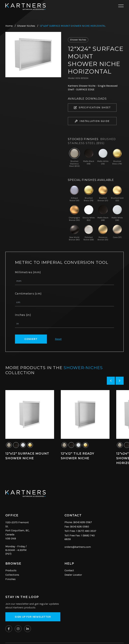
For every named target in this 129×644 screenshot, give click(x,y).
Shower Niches (26, 26)
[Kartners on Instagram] (18, 629)
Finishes (10, 579)
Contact (69, 570)
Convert (31, 339)
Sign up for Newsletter (33, 617)
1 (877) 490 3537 (86, 531)
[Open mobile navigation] (121, 6)
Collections (12, 575)
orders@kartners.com (78, 547)
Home (9, 26)
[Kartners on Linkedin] (28, 629)
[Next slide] (120, 381)
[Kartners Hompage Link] (26, 7)
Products (11, 570)
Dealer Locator (73, 575)
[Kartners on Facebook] (9, 629)
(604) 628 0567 (83, 522)
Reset (58, 339)
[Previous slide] (111, 381)
